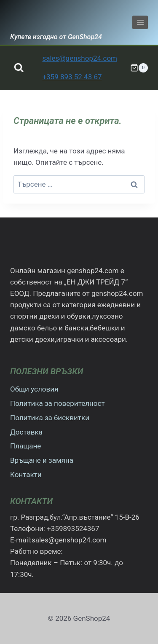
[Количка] (139, 68)
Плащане (25, 446)
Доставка (26, 432)
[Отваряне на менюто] (140, 22)
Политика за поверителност (58, 403)
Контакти (26, 475)
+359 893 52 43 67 (72, 77)
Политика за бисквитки (50, 418)
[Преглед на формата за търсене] (19, 68)
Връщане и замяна (42, 460)
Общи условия (34, 389)
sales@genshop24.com (80, 58)
